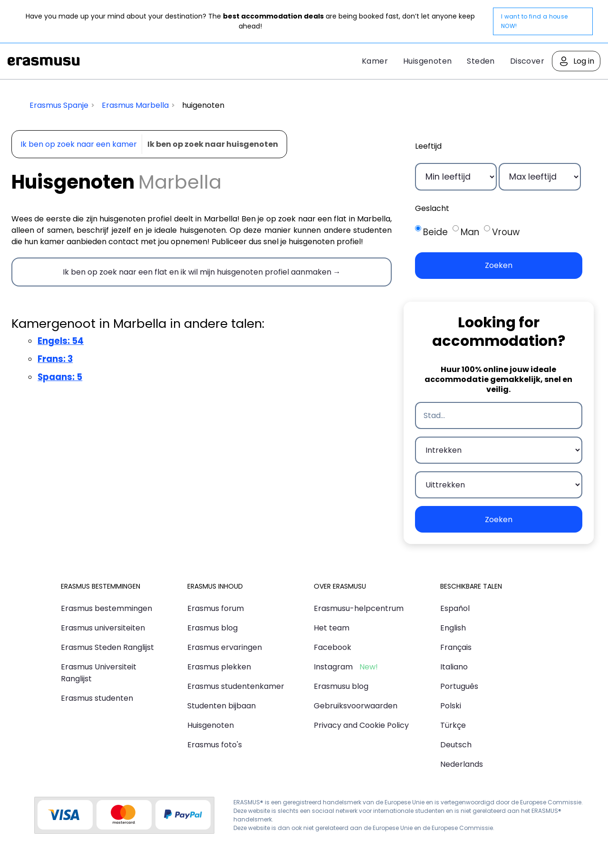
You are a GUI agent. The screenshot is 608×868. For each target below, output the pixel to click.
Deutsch (456, 745)
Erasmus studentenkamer (236, 686)
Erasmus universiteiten (103, 628)
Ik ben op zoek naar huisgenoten (213, 144)
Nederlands (462, 764)
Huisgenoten (427, 61)
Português (459, 686)
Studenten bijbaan (222, 706)
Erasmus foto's (215, 745)
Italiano (454, 667)
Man (470, 232)
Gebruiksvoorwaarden (356, 706)
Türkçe (453, 725)
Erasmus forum (216, 608)
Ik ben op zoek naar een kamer (79, 144)
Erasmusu (44, 61)
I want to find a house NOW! (535, 21)
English (453, 628)
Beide (435, 232)
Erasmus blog (212, 628)
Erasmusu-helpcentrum (359, 608)
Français (456, 647)
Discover (527, 61)
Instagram (333, 667)
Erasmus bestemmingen (106, 608)
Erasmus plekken (219, 667)
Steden (481, 61)
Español (455, 608)
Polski (451, 706)
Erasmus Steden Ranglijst (107, 647)
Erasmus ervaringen (225, 647)
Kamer (375, 61)
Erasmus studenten (97, 698)
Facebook (333, 647)
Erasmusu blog (341, 686)
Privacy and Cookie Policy (361, 725)
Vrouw (506, 232)
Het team (332, 628)
